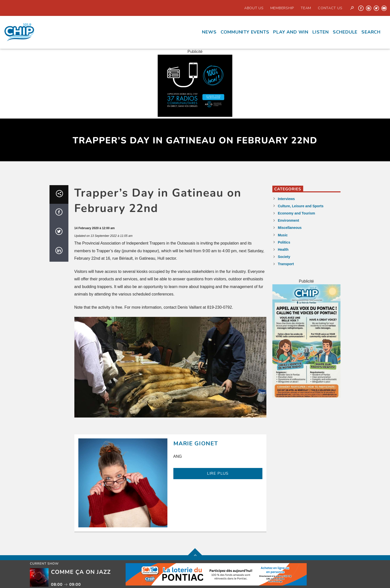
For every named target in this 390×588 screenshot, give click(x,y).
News (209, 32)
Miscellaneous (290, 228)
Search (371, 32)
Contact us (330, 8)
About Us (254, 8)
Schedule (345, 32)
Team (306, 8)
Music (283, 235)
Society (284, 257)
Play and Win (291, 32)
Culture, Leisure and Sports (301, 206)
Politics (284, 242)
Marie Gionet (196, 443)
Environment (289, 220)
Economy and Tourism (296, 213)
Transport (286, 264)
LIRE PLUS (218, 473)
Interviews (286, 199)
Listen (321, 32)
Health (283, 250)
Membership (282, 8)
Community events (245, 32)
